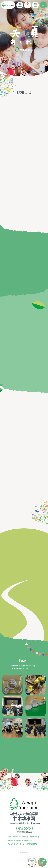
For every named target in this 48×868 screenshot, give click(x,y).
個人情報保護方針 (32, 844)
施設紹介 (10, 840)
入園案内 (18, 840)
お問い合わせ (20, 844)
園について (16, 837)
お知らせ (25, 837)
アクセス (10, 844)
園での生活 (34, 837)
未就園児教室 (28, 840)
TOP (9, 837)
